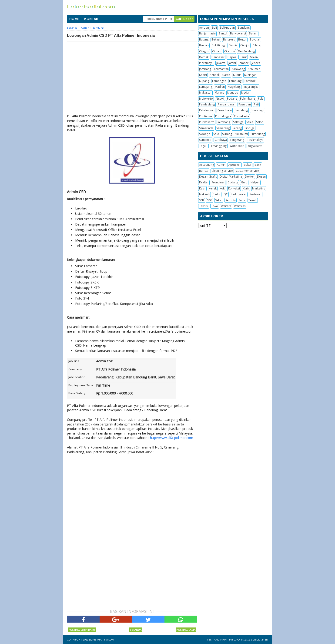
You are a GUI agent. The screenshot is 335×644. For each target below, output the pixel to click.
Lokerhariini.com (102, 640)
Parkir (217, 194)
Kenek (213, 188)
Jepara (256, 63)
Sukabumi (241, 134)
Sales (250, 122)
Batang (204, 39)
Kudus (237, 75)
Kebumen (254, 69)
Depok (232, 57)
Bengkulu (229, 39)
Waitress (240, 206)
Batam (253, 33)
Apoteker (235, 165)
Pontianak (206, 116)
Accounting (206, 165)
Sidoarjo (205, 134)
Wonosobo (237, 146)
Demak (204, 57)
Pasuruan (245, 104)
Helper (255, 182)
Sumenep (205, 140)
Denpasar (218, 57)
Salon (260, 122)
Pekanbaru (225, 110)
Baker (248, 165)
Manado (233, 93)
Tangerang (237, 140)
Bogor (242, 39)
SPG (210, 200)
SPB (202, 200)
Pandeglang (207, 104)
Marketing (259, 188)
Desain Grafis (208, 177)
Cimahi (217, 51)
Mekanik (204, 194)
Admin (221, 165)
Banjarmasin (207, 33)
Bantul (223, 33)
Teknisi (204, 206)
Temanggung (218, 146)
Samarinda (206, 128)
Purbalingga (223, 116)
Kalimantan (221, 69)
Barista (204, 171)
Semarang (223, 128)
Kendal (214, 75)
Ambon (204, 28)
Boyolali (255, 39)
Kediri (203, 75)
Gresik (254, 57)
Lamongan (219, 81)
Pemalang (241, 110)
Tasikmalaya (255, 140)
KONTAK (91, 19)
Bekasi (216, 39)
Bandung (244, 28)
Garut (243, 57)
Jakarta (221, 63)
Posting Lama (186, 630)
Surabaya (221, 140)
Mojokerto (206, 99)
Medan (246, 93)
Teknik (253, 200)
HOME (74, 19)
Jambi (232, 63)
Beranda (136, 630)
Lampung (235, 81)
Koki (222, 188)
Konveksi (234, 188)
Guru (244, 182)
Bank (258, 165)
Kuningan (250, 75)
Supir (242, 200)
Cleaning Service (222, 171)
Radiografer (239, 194)
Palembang (248, 99)
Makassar (205, 93)
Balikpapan (227, 28)
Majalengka (251, 87)
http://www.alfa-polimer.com (172, 438)
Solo (216, 134)
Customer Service (247, 171)
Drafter (204, 182)
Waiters (226, 206)
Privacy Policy (240, 640)
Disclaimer (260, 640)
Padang (232, 99)
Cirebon (230, 51)
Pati (256, 104)
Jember (244, 63)
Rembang (224, 122)
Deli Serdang (246, 51)
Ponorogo (258, 110)
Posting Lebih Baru (82, 630)
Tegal (203, 146)
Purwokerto (207, 122)
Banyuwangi (238, 33)
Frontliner (218, 182)
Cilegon (204, 51)
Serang (237, 128)
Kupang (204, 81)
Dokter (250, 177)
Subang (227, 134)
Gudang (233, 182)
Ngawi (220, 99)
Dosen (261, 177)
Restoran (256, 194)
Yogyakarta (255, 146)
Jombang (205, 69)
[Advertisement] (132, 76)
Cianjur (245, 45)
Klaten (226, 75)
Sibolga (250, 128)
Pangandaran (227, 104)
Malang (219, 93)
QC (226, 194)
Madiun (220, 87)
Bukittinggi (219, 45)
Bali (214, 28)
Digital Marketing (231, 177)
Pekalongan (207, 110)
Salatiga (238, 122)
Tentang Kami (217, 640)
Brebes (204, 45)
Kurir (246, 188)
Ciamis (233, 45)
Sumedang (258, 134)
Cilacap (258, 45)
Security (231, 200)
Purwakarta (241, 116)
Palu (261, 99)
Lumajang (206, 87)
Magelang (234, 87)
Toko (215, 206)
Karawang (238, 69)
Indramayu (206, 63)
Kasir (202, 188)
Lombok (250, 81)
